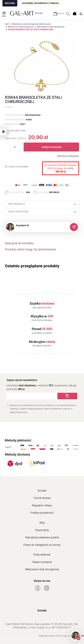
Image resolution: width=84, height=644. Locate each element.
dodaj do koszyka (51, 147)
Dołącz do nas (42, 581)
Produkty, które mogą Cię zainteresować (31, 249)
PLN (61, 13)
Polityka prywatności (42, 513)
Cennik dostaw (42, 498)
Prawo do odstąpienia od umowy (42, 545)
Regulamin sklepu (42, 505)
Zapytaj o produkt (68, 156)
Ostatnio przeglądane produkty (32, 266)
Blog (42, 523)
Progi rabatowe (42, 554)
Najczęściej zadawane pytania (42, 537)
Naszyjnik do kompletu (19, 243)
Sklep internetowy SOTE (50, 636)
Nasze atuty (42, 530)
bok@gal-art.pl (43, 627)
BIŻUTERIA (10, 3)
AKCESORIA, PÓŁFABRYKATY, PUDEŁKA (40, 3)
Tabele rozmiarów (42, 562)
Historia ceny (18, 131)
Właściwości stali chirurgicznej (42, 569)
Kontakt (42, 491)
